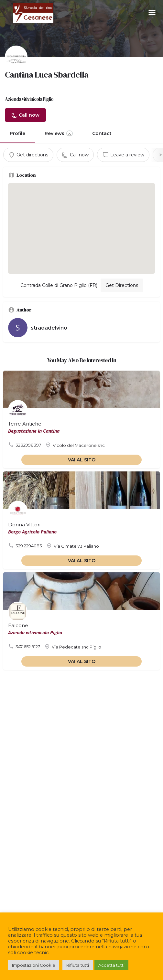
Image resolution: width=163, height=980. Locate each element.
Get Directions (122, 285)
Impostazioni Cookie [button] (34, 965)
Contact (102, 133)
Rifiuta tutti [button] (78, 965)
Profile (17, 133)
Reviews (59, 134)
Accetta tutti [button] (111, 965)
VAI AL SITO (82, 460)
